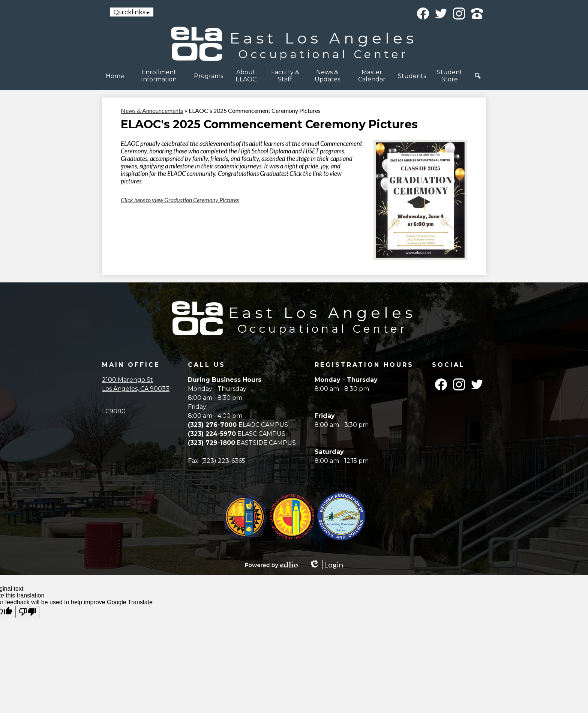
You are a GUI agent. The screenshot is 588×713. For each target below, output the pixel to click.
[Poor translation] (27, 612)
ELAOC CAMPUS (263, 425)
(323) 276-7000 (213, 425)
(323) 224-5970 (212, 434)
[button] (159, 76)
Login (326, 565)
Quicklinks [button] (129, 12)
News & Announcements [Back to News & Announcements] (152, 110)
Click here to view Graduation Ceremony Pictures (180, 200)
